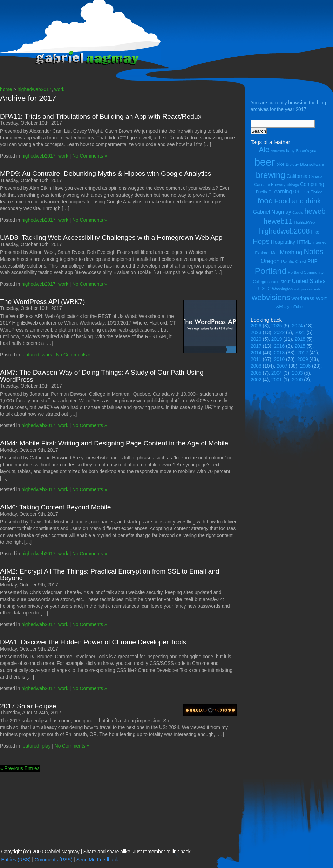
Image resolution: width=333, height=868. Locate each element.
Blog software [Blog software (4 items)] (312, 164)
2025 (277, 326)
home (6, 89)
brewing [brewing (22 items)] (271, 175)
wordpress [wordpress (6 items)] (303, 298)
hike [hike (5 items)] (315, 232)
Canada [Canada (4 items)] (316, 176)
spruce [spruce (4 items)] (273, 282)
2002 (256, 380)
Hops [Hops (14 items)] (261, 241)
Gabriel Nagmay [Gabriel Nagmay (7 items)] (272, 212)
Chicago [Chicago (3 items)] (293, 185)
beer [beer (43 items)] (265, 162)
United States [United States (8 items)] (308, 281)
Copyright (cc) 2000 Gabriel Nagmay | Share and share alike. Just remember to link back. (96, 852)
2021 (300, 332)
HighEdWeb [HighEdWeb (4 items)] (305, 222)
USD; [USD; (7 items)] (264, 288)
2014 (256, 353)
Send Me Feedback (97, 860)
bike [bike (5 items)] (280, 164)
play (46, 746)
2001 (277, 380)
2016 (280, 346)
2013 (280, 353)
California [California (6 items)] (297, 176)
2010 (280, 359)
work (59, 89)
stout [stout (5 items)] (286, 281)
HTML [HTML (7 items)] (304, 242)
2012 (303, 353)
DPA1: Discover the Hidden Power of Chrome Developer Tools (93, 642)
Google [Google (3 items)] (298, 213)
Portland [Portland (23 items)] (271, 271)
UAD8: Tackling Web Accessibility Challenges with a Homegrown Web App (111, 238)
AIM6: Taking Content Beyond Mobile (55, 507)
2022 (280, 332)
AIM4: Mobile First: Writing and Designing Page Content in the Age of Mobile (114, 443)
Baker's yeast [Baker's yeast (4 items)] (308, 151)
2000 (297, 380)
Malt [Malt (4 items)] (275, 253)
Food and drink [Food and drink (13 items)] (297, 201)
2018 (300, 339)
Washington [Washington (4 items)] (282, 289)
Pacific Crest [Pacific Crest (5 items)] (293, 261)
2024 (297, 326)
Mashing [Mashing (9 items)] (291, 252)
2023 (256, 332)
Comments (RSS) (54, 860)
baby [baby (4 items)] (290, 151)
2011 (256, 359)
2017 (256, 346)
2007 (282, 366)
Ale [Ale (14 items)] (264, 149)
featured (30, 355)
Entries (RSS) (16, 860)
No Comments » (90, 156)
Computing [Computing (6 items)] (312, 184)
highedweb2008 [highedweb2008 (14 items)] (284, 231)
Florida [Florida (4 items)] (317, 192)
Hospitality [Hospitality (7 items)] (283, 242)
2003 (297, 373)
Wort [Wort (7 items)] (321, 298)
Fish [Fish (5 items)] (305, 192)
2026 (256, 326)
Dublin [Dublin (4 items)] (261, 192)
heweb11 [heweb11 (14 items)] (278, 221)
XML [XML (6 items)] (281, 306)
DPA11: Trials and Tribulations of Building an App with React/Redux (101, 116)
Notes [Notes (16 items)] (313, 252)
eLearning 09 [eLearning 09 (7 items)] (284, 191)
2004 (277, 373)
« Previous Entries (20, 768)
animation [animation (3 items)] (278, 151)
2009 (303, 359)
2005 (256, 373)
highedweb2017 (35, 89)
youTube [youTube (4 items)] (295, 307)
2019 (277, 339)
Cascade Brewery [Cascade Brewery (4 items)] (270, 185)
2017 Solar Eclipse (28, 706)
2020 (256, 339)
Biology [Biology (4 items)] (292, 164)
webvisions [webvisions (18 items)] (271, 297)
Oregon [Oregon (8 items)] (270, 261)
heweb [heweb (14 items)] (315, 211)
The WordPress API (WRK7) (42, 302)
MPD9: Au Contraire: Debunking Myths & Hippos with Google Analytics (106, 173)
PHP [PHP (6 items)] (312, 261)
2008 (256, 366)
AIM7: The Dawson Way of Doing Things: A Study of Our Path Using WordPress (102, 376)
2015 (300, 346)
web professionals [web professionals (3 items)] (307, 289)
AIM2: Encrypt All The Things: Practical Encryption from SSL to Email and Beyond (110, 575)
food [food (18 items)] (265, 201)
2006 (305, 366)
